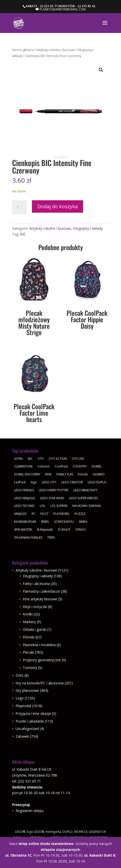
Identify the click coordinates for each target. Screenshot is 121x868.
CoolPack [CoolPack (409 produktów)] (61, 466)
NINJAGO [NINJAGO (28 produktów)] (20, 514)
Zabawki (22, 736)
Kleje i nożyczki (35, 607)
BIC (23, 234)
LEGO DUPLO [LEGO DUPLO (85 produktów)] (97, 482)
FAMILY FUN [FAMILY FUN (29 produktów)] (65, 474)
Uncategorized (27, 729)
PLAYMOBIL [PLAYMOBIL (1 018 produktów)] (61, 514)
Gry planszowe (27, 690)
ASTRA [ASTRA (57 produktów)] (19, 459)
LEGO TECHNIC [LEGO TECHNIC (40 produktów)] (24, 506)
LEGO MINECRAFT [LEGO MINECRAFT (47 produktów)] (85, 490)
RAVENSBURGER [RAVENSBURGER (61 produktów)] (25, 522)
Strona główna (23, 50)
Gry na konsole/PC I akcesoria (40, 683)
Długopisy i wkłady (88, 228)
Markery (29, 622)
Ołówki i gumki (35, 629)
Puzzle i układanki (30, 721)
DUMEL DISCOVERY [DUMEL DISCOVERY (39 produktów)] (27, 474)
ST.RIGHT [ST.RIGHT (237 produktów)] (64, 530)
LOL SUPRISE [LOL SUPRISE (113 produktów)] (59, 506)
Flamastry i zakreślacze (41, 591)
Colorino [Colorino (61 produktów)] (44, 466)
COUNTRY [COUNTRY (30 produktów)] (80, 466)
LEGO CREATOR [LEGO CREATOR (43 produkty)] (72, 482)
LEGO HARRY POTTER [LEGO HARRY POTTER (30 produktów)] (54, 490)
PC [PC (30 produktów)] (34, 514)
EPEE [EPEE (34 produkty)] (48, 474)
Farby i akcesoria (36, 584)
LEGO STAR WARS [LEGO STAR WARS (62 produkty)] (52, 498)
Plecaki (28, 652)
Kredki (28, 614)
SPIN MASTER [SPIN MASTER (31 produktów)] (23, 530)
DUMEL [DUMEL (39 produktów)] (97, 466)
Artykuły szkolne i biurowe (56, 50)
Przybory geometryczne (42, 660)
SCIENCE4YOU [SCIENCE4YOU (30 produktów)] (64, 522)
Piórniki (29, 637)
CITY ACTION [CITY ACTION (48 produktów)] (58, 459)
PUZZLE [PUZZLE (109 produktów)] (80, 514)
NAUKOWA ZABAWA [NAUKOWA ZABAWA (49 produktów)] (87, 506)
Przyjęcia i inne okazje (33, 713)
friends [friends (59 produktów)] (83, 474)
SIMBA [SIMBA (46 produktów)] (83, 522)
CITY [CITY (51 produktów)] (41, 459)
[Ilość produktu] (20, 207)
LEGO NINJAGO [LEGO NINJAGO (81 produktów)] (25, 498)
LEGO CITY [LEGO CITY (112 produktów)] (49, 482)
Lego (20, 698)
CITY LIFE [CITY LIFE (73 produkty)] (78, 459)
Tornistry (30, 668)
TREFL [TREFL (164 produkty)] (51, 537)
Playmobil (23, 706)
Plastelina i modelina (39, 645)
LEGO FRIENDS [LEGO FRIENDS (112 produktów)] (24, 490)
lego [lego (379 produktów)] (34, 482)
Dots (20, 675)
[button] (101, 70)
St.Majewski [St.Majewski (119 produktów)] (45, 530)
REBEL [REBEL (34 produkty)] (45, 522)
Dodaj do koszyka (58, 206)
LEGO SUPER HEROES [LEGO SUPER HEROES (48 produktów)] (83, 498)
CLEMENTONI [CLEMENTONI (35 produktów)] (23, 466)
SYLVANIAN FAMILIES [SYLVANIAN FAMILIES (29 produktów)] (28, 537)
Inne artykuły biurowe (40, 599)
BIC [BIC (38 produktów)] (30, 459)
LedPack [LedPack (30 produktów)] (20, 482)
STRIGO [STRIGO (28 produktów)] (80, 530)
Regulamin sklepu (30, 811)
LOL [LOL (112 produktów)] (43, 506)
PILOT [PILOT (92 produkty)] (44, 514)
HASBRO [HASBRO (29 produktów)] (99, 474)
